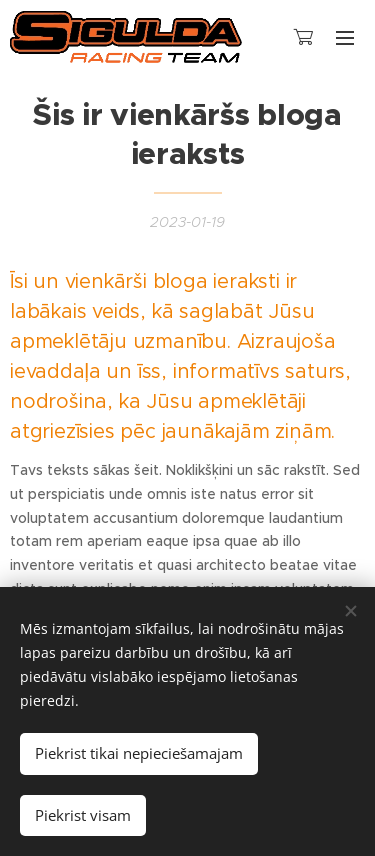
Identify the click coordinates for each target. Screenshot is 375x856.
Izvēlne (345, 38)
